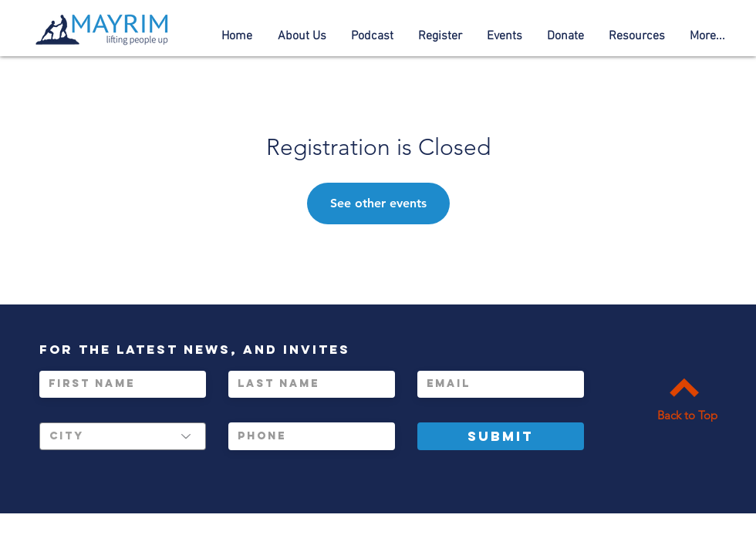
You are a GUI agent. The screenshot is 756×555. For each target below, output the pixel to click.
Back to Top (687, 415)
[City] (123, 436)
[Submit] (501, 436)
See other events (378, 203)
